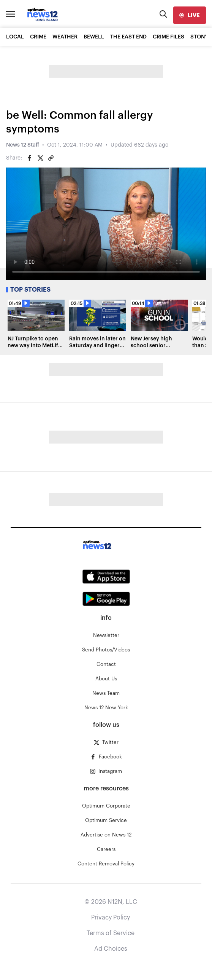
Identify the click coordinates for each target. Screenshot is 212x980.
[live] (190, 15)
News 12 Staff (23, 145)
